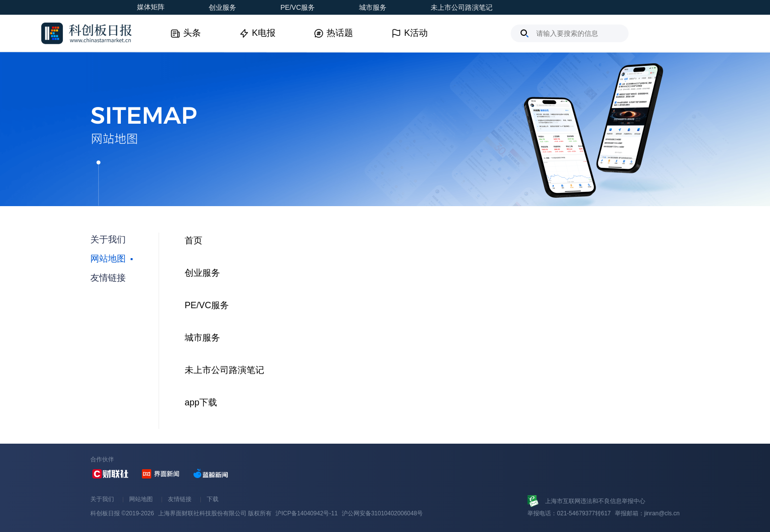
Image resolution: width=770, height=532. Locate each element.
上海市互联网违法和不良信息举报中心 (595, 501)
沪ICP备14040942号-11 (307, 513)
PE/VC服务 (298, 7)
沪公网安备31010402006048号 (382, 513)
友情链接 (180, 499)
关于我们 (102, 499)
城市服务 (373, 7)
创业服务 (222, 7)
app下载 (201, 402)
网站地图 (141, 499)
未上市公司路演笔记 (462, 7)
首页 (193, 240)
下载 (213, 499)
